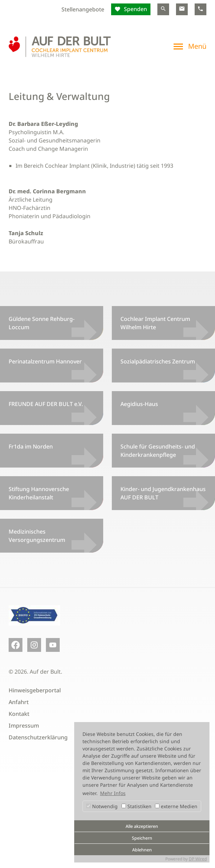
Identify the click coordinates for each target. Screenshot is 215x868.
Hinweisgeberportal (35, 690)
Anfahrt (19, 702)
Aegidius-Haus (139, 404)
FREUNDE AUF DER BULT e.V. (46, 404)
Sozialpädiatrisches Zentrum (158, 361)
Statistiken (136, 806)
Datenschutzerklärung (38, 737)
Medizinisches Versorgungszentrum (37, 536)
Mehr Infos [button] (113, 793)
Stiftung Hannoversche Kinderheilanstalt (39, 493)
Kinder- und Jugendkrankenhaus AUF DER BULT (163, 493)
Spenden (135, 9)
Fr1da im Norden (31, 446)
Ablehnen (142, 850)
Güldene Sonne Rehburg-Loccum (42, 323)
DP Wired (198, 859)
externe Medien (176, 806)
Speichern (142, 838)
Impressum (24, 726)
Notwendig (102, 806)
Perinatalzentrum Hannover (45, 361)
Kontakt (19, 714)
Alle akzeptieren (142, 826)
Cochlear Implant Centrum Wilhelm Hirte (155, 323)
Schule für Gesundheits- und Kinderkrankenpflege (158, 451)
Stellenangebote (83, 9)
